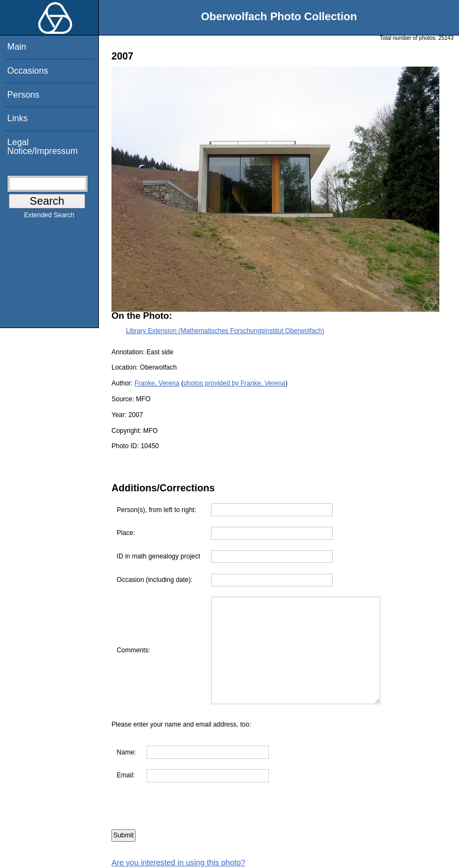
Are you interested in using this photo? (178, 863)
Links (17, 118)
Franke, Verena (157, 383)
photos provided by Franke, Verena (234, 383)
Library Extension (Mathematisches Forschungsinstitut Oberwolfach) (225, 331)
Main (17, 47)
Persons (23, 95)
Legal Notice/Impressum (42, 147)
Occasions (28, 71)
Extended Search (49, 217)
